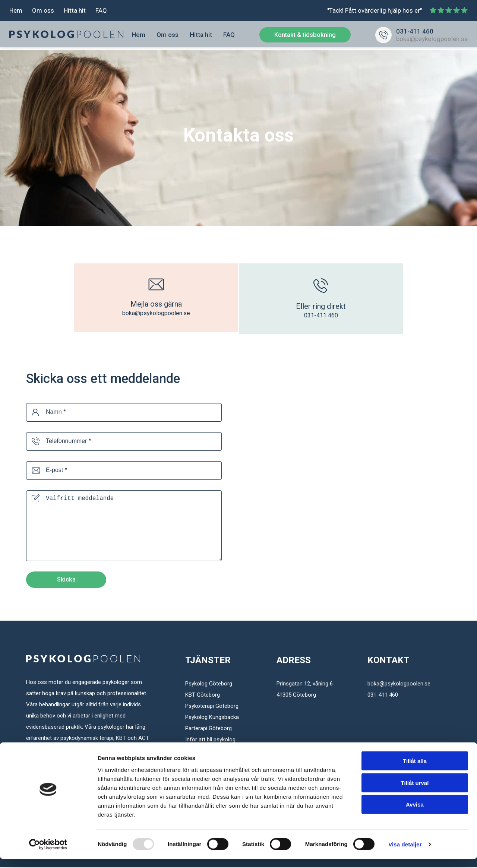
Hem (16, 11)
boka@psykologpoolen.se (432, 40)
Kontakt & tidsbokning (305, 36)
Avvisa (415, 813)
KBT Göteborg (203, 696)
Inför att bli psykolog (210, 740)
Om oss (43, 11)
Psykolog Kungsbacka (212, 718)
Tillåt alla (415, 770)
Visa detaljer (405, 853)
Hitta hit (75, 11)
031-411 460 (415, 33)
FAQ (101, 11)
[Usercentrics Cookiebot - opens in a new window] (48, 853)
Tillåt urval (415, 792)
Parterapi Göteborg (209, 729)
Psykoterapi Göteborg (212, 707)
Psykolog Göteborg (209, 684)
